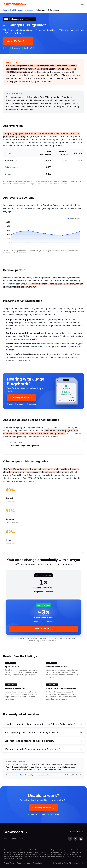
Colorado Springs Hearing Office (50, 30)
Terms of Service (24, 863)
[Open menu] (82, 4)
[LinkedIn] (81, 839)
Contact (14, 839)
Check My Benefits (22, 398)
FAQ (21, 839)
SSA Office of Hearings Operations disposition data (33, 775)
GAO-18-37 (45, 639)
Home (5, 10)
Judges (30, 10)
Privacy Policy (9, 863)
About (6, 839)
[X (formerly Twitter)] (75, 839)
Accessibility (38, 863)
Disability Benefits (17, 10)
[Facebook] (70, 839)
